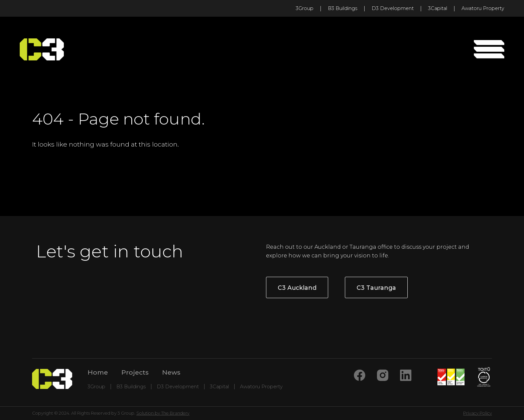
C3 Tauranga (376, 288)
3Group (305, 8)
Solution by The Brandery (163, 413)
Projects (135, 372)
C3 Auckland (297, 288)
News (171, 372)
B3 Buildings (343, 8)
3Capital (438, 8)
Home (98, 372)
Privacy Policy (478, 413)
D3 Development (393, 8)
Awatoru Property (483, 8)
